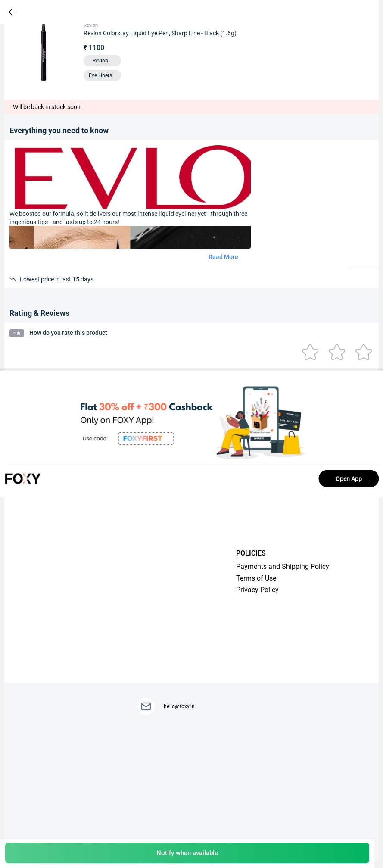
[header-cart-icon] (345, 12)
